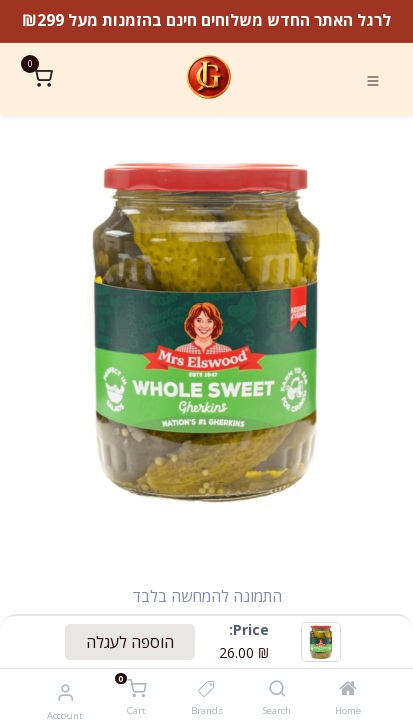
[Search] (277, 689)
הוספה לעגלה (130, 642)
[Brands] (206, 689)
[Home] (348, 689)
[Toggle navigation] (373, 79)
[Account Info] (65, 691)
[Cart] (136, 690)
